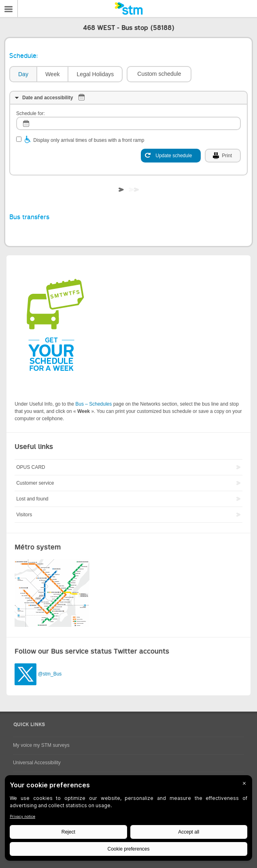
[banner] (128, 9)
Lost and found (32, 499)
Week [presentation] (53, 74)
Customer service (35, 483)
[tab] (23, 74)
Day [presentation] (23, 74)
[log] (128, 123)
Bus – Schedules (93, 404)
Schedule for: (31, 113)
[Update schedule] (171, 156)
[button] (159, 74)
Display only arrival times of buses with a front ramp (89, 140)
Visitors (24, 515)
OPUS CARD (31, 467)
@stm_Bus (50, 674)
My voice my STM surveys (41, 745)
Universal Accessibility (37, 763)
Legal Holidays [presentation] (95, 74)
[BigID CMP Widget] (128, 820)
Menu (9, 9)
